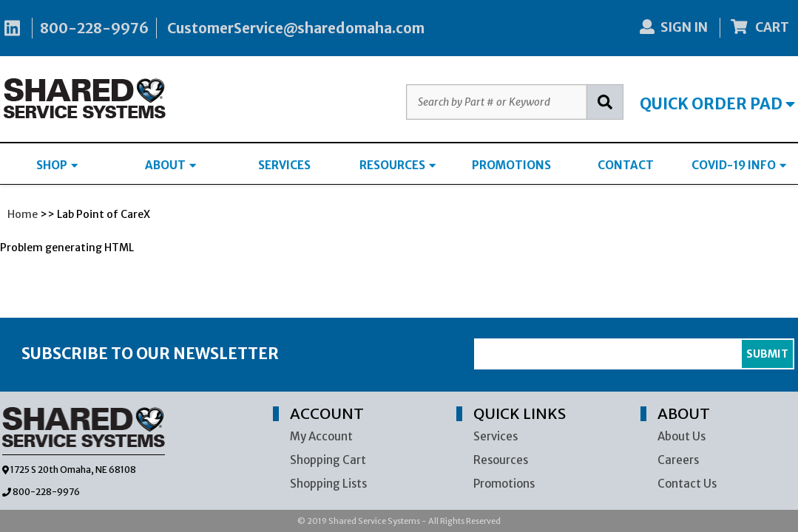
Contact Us (687, 484)
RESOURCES (398, 165)
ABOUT (170, 165)
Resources (501, 460)
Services (496, 436)
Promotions (504, 484)
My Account (321, 436)
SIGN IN (674, 27)
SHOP (57, 165)
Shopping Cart (328, 460)
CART (760, 27)
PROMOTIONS (511, 165)
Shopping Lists (328, 484)
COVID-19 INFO (739, 165)
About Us (682, 436)
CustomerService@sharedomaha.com (296, 28)
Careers (678, 460)
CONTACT (626, 165)
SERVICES (284, 165)
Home (23, 214)
